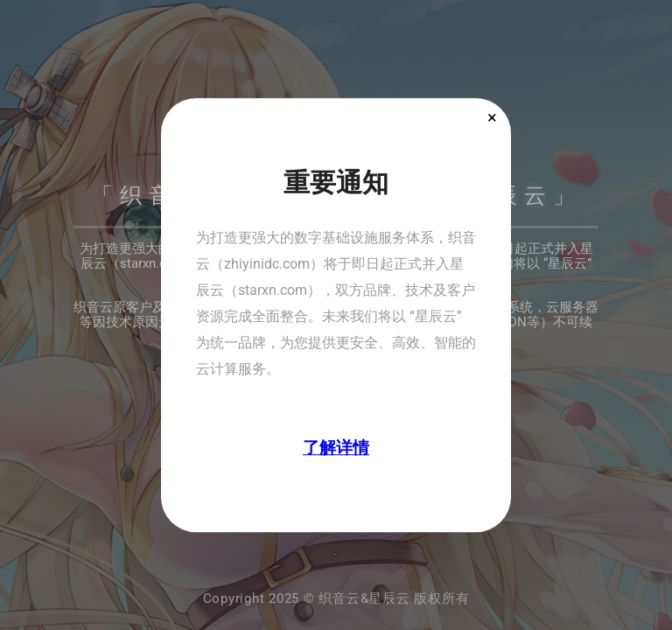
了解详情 (336, 448)
